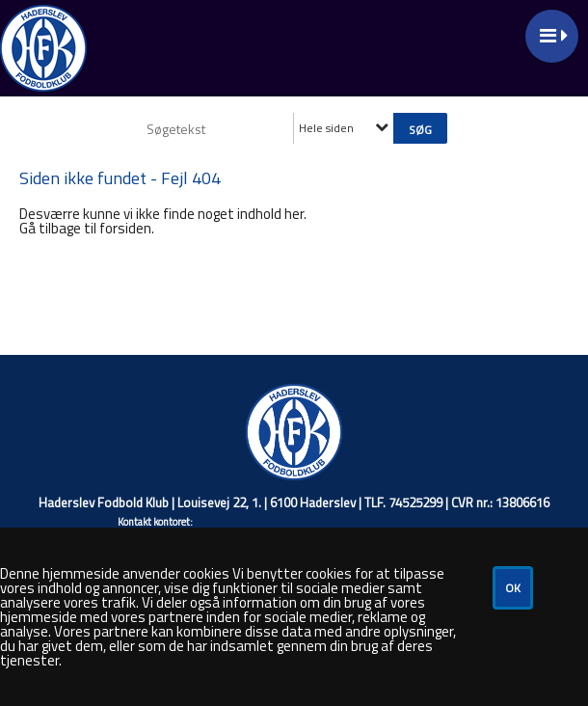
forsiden (125, 228)
